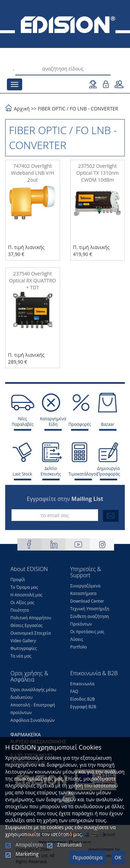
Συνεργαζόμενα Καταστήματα (85, 590)
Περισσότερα (88, 857)
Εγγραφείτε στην (65, 499)
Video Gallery (23, 641)
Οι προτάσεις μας (87, 632)
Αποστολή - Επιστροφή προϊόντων (33, 709)
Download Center (87, 601)
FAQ (74, 691)
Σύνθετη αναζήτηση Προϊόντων (90, 620)
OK (118, 857)
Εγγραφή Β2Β (83, 707)
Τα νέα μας (21, 656)
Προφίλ (18, 580)
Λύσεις (77, 639)
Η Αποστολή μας (26, 595)
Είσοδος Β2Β (83, 699)
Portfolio (79, 647)
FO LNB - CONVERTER (94, 109)
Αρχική (22, 109)
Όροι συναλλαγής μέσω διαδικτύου (33, 693)
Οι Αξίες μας (22, 602)
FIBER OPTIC (52, 109)
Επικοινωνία (83, 684)
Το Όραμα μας (24, 587)
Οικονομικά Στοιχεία (31, 633)
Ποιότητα (20, 610)
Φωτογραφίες (24, 648)
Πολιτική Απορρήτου (31, 618)
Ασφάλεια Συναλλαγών (33, 720)
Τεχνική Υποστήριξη (90, 609)
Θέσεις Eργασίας (27, 625)
